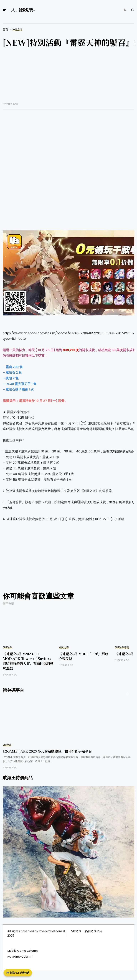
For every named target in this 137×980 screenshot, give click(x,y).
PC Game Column (20, 957)
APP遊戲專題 (122, 647)
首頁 (5, 29)
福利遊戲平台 (93, 931)
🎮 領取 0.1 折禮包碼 (18, 973)
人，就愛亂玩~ (23, 10)
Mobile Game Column (22, 951)
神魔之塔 (17, 30)
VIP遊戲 (7, 745)
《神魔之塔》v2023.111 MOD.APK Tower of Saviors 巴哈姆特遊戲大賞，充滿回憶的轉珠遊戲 (28, 661)
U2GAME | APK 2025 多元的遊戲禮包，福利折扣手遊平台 (47, 751)
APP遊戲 (7, 647)
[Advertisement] (58, 561)
